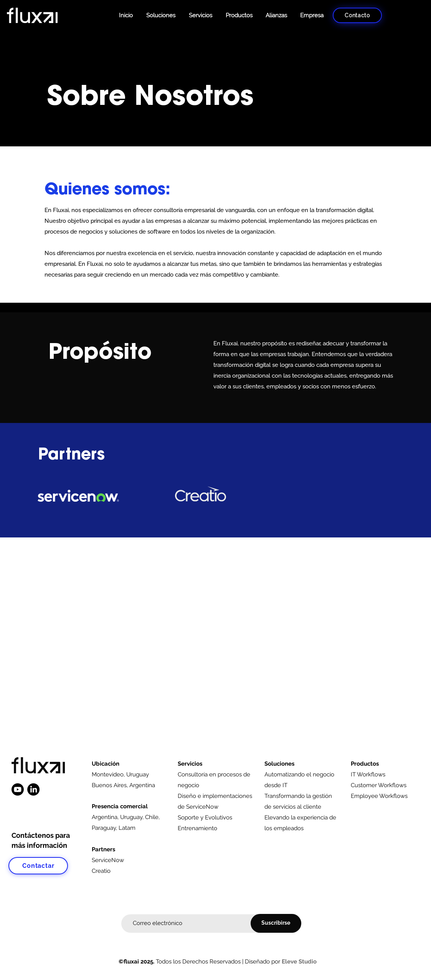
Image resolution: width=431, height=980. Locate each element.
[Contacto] (357, 15)
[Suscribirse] (276, 923)
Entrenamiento (197, 828)
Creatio (101, 871)
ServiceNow (108, 860)
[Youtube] (18, 789)
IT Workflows (368, 774)
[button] (238, 15)
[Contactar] (38, 866)
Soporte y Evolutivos (205, 817)
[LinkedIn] (33, 789)
